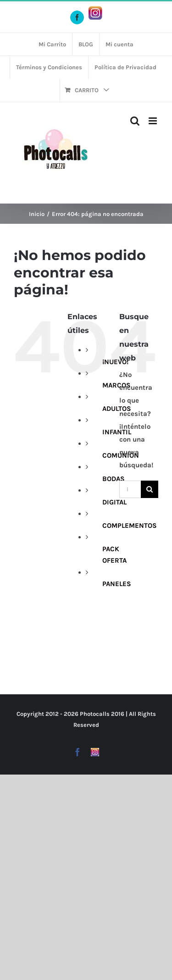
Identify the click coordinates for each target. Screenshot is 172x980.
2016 (118, 714)
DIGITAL (114, 502)
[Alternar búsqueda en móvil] (135, 121)
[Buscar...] (130, 489)
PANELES (117, 584)
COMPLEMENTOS (130, 526)
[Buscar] (150, 489)
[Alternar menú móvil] (153, 121)
